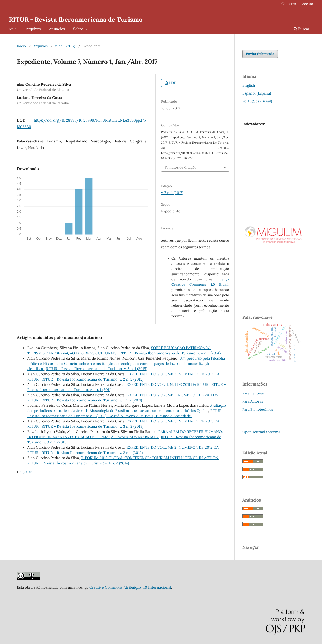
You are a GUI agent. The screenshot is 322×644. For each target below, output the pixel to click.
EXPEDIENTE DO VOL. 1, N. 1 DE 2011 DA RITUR (168, 384)
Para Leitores (253, 393)
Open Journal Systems (261, 432)
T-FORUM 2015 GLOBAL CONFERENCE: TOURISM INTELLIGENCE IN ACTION (150, 458)
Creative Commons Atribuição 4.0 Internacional (130, 587)
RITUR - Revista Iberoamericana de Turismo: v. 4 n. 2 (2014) (78, 463)
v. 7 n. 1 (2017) (65, 46)
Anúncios (57, 29)
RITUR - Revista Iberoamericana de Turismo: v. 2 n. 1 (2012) (92, 453)
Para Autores (253, 401)
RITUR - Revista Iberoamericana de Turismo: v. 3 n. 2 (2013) (93, 426)
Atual (13, 29)
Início (21, 46)
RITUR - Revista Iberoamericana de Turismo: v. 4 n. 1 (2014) (170, 353)
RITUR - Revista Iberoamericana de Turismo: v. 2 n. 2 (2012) (93, 379)
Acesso (308, 4)
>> (30, 472)
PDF (172, 83)
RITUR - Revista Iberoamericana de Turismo (76, 20)
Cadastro (289, 4)
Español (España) (257, 93)
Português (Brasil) (257, 101)
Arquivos (33, 29)
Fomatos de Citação (181, 167)
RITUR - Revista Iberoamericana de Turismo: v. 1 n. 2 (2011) (92, 400)
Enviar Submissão (260, 54)
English (249, 85)
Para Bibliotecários (258, 409)
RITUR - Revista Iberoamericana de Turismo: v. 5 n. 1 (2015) (97, 369)
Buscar (302, 29)
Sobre (79, 29)
